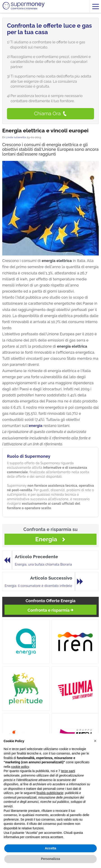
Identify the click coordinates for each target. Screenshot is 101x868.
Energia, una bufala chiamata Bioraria (43, 564)
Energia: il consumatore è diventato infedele (38, 586)
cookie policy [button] (20, 767)
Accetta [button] (50, 848)
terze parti (68, 771)
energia (36, 426)
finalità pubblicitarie (50, 793)
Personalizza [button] (50, 859)
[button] (95, 741)
